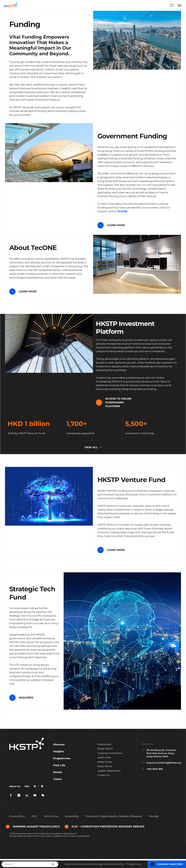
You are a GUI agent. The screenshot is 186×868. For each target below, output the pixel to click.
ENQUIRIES (21, 707)
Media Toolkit (105, 771)
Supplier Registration (109, 780)
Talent (57, 788)
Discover (59, 753)
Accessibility (72, 825)
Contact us (103, 784)
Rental (58, 781)
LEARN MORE (111, 225)
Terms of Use (51, 825)
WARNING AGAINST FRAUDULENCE (36, 836)
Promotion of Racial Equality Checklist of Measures (114, 825)
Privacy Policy (17, 825)
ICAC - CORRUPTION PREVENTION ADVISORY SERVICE (108, 836)
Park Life (59, 774)
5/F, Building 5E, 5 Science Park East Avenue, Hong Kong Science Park (159, 762)
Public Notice (105, 775)
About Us (15, 795)
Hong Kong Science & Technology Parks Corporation (95, 864)
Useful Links (104, 766)
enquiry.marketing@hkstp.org (159, 772)
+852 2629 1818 (152, 778)
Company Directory (167, 864)
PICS (34, 825)
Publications (104, 753)
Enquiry (172, 5)
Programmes (134, 864)
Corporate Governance (110, 762)
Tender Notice (105, 758)
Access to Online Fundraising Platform (27, 411)
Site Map (154, 825)
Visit (27, 795)
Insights (59, 760)
